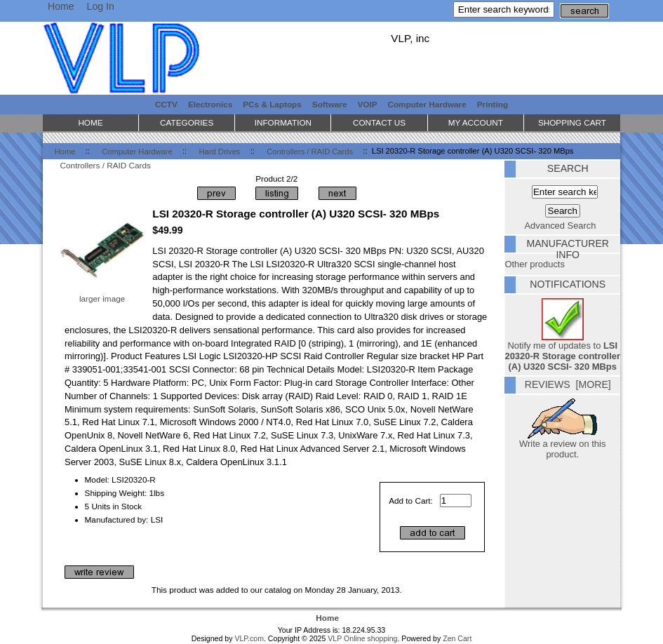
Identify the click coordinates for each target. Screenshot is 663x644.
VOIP (368, 104)
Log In (101, 6)
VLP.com (249, 638)
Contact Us (379, 122)
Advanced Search (561, 226)
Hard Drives (220, 151)
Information (283, 122)
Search (568, 168)
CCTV (166, 104)
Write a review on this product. (562, 445)
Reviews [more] (568, 384)
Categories (187, 122)
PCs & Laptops (272, 104)
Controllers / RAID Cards (310, 151)
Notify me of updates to (563, 352)
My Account (476, 122)
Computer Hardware (137, 151)
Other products (534, 264)
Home (61, 6)
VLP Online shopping (362, 638)
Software (330, 104)
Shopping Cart (572, 122)
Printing (493, 104)
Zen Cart (457, 638)
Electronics (210, 104)
